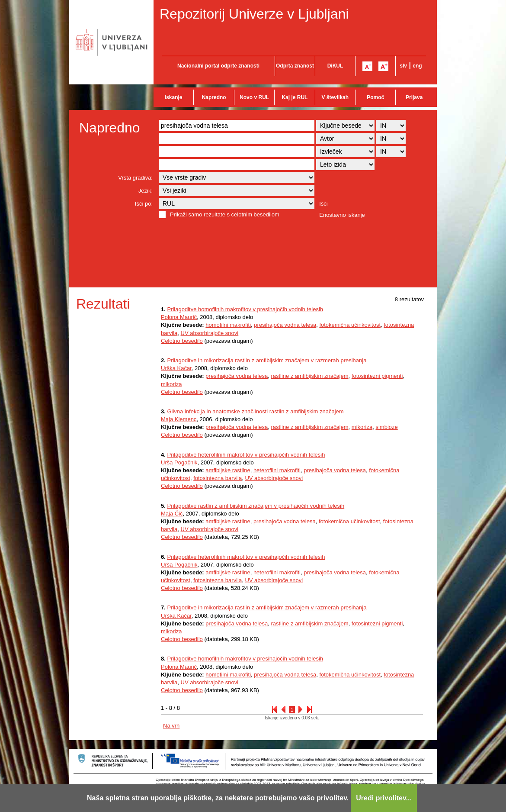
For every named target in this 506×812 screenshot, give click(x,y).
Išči (323, 204)
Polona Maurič (179, 317)
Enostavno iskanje (342, 215)
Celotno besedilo (182, 341)
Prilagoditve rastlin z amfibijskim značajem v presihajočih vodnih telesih (256, 506)
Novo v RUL (254, 97)
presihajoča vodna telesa (285, 325)
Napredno (214, 97)
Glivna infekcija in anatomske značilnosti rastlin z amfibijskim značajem (255, 411)
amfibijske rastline (228, 470)
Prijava (414, 97)
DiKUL (335, 66)
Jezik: (146, 191)
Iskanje (174, 97)
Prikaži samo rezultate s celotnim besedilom (225, 214)
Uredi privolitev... (384, 798)
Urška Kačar (176, 368)
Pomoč (375, 97)
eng (417, 66)
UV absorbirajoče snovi (210, 333)
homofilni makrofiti (228, 325)
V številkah (335, 97)
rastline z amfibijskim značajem (309, 376)
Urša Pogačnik (179, 462)
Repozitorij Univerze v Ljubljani (254, 14)
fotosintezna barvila (218, 478)
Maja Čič (172, 514)
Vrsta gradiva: (135, 178)
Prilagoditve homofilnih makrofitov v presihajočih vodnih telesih (245, 309)
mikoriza (171, 384)
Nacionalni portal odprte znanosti (218, 66)
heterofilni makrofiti (277, 470)
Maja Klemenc (179, 419)
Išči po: (144, 204)
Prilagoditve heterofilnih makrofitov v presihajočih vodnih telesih (246, 455)
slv (403, 66)
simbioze (386, 427)
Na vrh (171, 726)
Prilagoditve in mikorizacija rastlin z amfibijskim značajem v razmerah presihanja (267, 360)
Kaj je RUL (295, 97)
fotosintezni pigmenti (377, 376)
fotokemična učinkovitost (350, 325)
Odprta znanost (295, 66)
